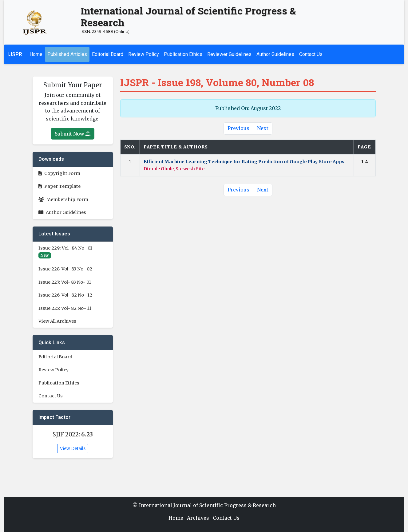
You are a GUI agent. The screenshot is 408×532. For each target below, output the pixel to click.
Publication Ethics (183, 54)
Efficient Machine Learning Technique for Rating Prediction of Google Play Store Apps (244, 162)
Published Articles (67, 54)
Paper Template (59, 186)
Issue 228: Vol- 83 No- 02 (65, 269)
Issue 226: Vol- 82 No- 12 (65, 295)
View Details (73, 448)
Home (36, 54)
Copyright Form (59, 173)
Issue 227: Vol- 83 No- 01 (65, 282)
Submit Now (73, 134)
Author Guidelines (275, 54)
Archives (198, 518)
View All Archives (57, 321)
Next (263, 128)
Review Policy (144, 54)
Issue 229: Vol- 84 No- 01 (65, 248)
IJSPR (15, 54)
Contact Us (311, 54)
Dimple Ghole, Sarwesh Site (174, 169)
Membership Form (63, 199)
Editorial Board (108, 54)
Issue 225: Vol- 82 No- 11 (65, 308)
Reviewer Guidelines (229, 54)
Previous (238, 128)
